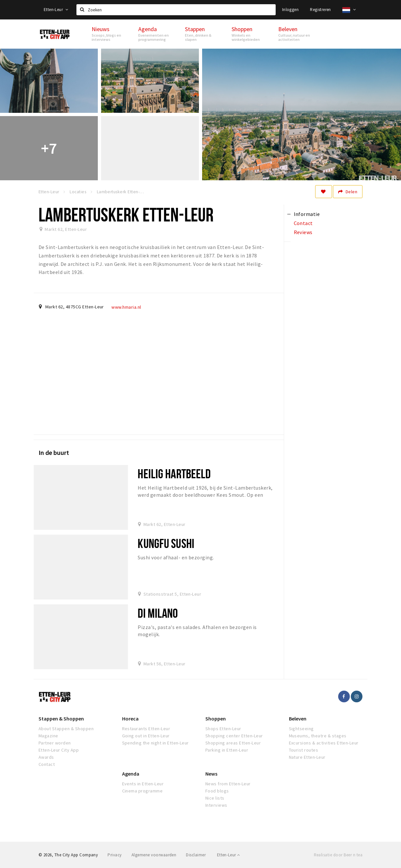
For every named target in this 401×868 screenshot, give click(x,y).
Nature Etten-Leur (307, 757)
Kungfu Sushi (166, 543)
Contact (47, 764)
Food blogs (217, 791)
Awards (46, 757)
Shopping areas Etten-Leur (233, 743)
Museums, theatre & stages (318, 736)
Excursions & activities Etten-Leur (324, 743)
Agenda (131, 774)
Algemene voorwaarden (154, 855)
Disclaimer (196, 855)
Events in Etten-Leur (143, 784)
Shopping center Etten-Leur (234, 736)
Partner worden (55, 743)
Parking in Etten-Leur (227, 750)
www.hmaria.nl (126, 307)
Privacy (115, 855)
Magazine (48, 736)
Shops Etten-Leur (223, 729)
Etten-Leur (56, 10)
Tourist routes (304, 750)
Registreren (320, 10)
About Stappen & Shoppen (66, 729)
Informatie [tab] (307, 214)
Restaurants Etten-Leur (146, 729)
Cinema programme (143, 791)
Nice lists (215, 798)
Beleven (298, 719)
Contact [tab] (303, 223)
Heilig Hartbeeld (174, 474)
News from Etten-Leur (228, 784)
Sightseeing (301, 729)
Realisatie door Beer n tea (338, 855)
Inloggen (290, 10)
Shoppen (216, 719)
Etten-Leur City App (59, 750)
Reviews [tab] (303, 232)
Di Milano (158, 613)
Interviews (216, 805)
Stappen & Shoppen (61, 719)
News (211, 774)
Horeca (130, 719)
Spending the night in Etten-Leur (155, 743)
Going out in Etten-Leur (146, 736)
